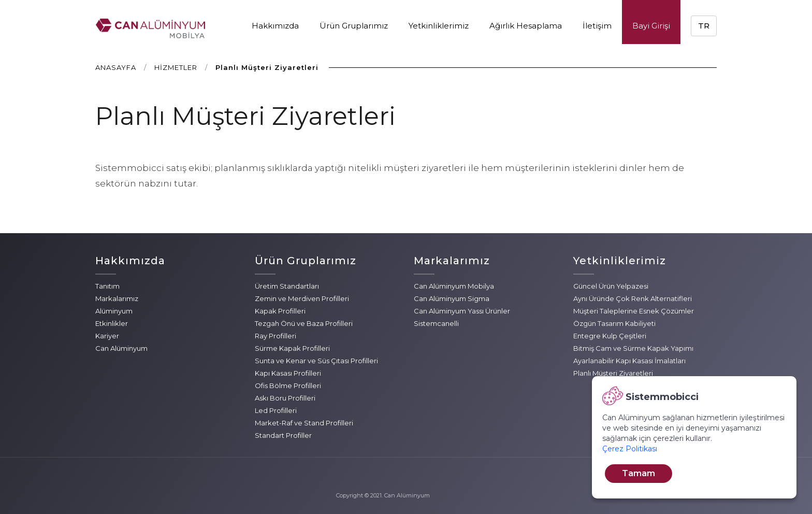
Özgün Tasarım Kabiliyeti (614, 323)
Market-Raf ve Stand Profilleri (304, 423)
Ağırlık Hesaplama (526, 26)
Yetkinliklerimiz (439, 26)
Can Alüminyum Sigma (452, 298)
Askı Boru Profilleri (285, 398)
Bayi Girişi (651, 26)
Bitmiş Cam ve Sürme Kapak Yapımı (633, 348)
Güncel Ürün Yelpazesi (611, 286)
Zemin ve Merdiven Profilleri (302, 298)
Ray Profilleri (275, 336)
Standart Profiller (283, 435)
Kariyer (107, 336)
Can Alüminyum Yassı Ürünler (462, 311)
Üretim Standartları (287, 286)
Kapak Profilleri (280, 311)
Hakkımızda (275, 26)
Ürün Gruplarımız (354, 26)
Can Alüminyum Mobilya (454, 286)
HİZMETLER (176, 67)
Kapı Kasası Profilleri (288, 373)
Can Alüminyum (121, 348)
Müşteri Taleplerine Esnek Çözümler (634, 311)
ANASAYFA (116, 67)
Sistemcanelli (436, 323)
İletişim (597, 26)
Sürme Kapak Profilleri (292, 348)
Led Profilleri (276, 410)
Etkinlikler (112, 323)
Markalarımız (117, 298)
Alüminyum (114, 311)
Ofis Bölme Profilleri (288, 386)
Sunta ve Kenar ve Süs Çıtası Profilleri (316, 361)
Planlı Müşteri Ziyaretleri (613, 373)
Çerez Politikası (630, 449)
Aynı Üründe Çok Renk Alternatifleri (633, 298)
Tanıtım (107, 286)
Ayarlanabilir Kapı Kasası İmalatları (629, 361)
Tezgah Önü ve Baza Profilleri (304, 323)
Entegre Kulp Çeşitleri (610, 336)
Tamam (639, 473)
